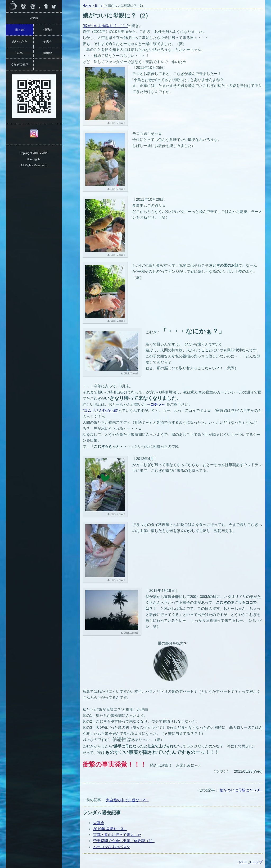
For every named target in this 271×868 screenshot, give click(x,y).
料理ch (48, 30)
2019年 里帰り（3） (110, 829)
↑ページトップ (250, 862)
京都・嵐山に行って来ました (117, 835)
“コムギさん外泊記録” (100, 410)
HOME (34, 18)
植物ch (48, 53)
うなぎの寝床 (20, 64)
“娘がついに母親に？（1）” (105, 26)
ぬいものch (20, 41)
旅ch (20, 53)
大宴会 (99, 823)
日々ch (100, 6)
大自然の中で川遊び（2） (127, 800)
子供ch (48, 41)
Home (87, 6)
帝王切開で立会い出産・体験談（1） (124, 841)
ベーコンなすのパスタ (112, 847)
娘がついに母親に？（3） (241, 790)
